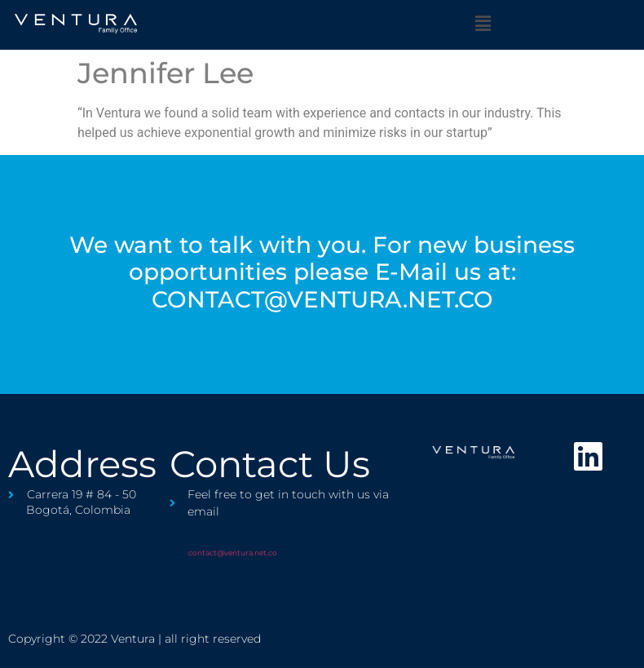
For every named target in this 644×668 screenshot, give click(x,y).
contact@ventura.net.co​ (233, 553)
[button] (483, 24)
